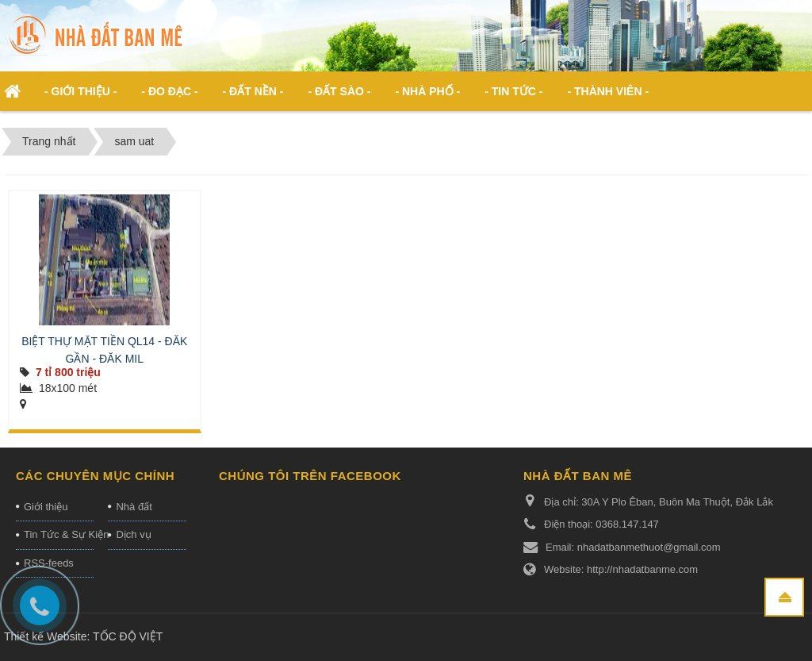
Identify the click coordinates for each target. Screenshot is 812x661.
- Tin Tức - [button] (513, 91)
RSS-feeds (49, 563)
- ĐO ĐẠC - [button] (169, 91)
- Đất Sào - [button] (339, 91)
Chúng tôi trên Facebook (310, 476)
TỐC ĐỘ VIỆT (128, 636)
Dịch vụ (133, 534)
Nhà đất (134, 507)
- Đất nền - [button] (253, 91)
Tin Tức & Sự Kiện (59, 534)
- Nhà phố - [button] (427, 91)
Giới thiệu (46, 507)
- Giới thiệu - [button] (80, 91)
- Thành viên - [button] (608, 91)
